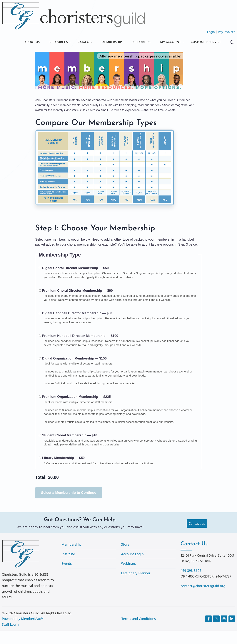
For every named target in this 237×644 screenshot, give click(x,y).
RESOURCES (50, 43)
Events (67, 577)
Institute (68, 567)
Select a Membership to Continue (69, 506)
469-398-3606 (191, 584)
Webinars (128, 577)
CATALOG (78, 43)
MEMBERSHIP (107, 43)
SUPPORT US (139, 43)
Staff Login (10, 638)
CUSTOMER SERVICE (30, 55)
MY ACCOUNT (171, 43)
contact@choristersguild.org (203, 599)
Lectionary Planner (136, 586)
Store (125, 558)
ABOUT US (21, 43)
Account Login (132, 567)
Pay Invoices (227, 32)
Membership (71, 558)
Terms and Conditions (139, 632)
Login (211, 32)
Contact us (197, 537)
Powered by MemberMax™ (23, 632)
